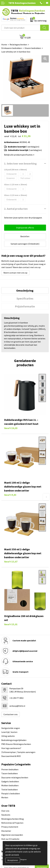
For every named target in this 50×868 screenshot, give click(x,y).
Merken (5, 797)
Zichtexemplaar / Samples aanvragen (18, 752)
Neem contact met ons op (15, 273)
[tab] (25, 291)
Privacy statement (10, 827)
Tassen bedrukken (10, 773)
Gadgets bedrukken (10, 781)
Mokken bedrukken (10, 785)
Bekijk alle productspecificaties (19, 155)
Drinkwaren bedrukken (12, 48)
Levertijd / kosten (9, 732)
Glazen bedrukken (33, 48)
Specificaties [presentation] (25, 298)
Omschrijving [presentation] (25, 291)
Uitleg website (8, 736)
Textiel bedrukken (10, 790)
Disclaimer (6, 831)
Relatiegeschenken (18, 45)
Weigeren (24, 859)
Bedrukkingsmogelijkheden (14, 740)
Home (4, 45)
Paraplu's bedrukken (11, 793)
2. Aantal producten (16, 209)
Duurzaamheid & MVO (11, 756)
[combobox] (21, 28)
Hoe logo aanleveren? (11, 748)
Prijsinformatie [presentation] (25, 306)
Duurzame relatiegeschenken (15, 778)
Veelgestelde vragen (11, 728)
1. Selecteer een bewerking (20, 163)
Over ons (5, 811)
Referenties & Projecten (12, 823)
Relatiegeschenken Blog (13, 819)
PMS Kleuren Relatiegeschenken (16, 744)
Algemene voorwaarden (12, 835)
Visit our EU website (10, 839)
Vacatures (6, 815)
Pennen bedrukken (10, 769)
